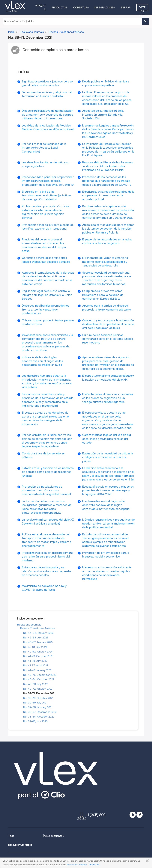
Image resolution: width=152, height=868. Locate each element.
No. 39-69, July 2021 (35, 703)
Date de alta (142, 8)
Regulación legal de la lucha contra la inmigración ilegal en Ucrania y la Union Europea (47, 295)
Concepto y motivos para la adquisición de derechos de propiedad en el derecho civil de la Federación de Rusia (108, 324)
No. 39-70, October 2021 (38, 698)
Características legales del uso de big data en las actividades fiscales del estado (107, 439)
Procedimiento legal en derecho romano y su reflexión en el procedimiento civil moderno (48, 557)
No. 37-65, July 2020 (35, 721)
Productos (60, 7)
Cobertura (81, 7)
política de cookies (77, 865)
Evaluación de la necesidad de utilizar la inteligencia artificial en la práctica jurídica (108, 457)
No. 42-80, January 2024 (38, 652)
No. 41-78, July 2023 (35, 661)
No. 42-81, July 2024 (35, 647)
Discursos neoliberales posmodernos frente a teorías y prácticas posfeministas (46, 309)
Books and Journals (29, 625)
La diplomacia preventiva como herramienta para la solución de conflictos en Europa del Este (103, 295)
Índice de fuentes (53, 836)
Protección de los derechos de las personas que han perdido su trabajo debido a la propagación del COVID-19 (107, 181)
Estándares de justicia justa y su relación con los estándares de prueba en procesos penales (47, 571)
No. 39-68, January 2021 (38, 707)
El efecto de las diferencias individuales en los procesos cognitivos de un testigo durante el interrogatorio (108, 398)
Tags (11, 836)
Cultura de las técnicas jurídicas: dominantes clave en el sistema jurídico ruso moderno (108, 339)
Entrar (126, 7)
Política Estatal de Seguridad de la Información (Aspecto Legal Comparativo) (44, 148)
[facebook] (140, 815)
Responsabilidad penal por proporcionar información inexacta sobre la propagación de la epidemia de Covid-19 (48, 181)
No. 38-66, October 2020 (39, 717)
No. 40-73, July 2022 (36, 684)
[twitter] (133, 815)
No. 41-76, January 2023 (38, 670)
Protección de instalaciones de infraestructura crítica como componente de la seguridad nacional (46, 490)
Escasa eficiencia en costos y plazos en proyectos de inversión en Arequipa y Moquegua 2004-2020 (108, 490)
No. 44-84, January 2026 (38, 633)
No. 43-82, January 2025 (38, 642)
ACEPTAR (94, 865)
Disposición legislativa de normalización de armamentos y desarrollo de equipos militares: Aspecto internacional (48, 115)
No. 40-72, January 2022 (38, 689)
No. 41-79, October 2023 (38, 656)
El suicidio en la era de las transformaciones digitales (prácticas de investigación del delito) (47, 196)
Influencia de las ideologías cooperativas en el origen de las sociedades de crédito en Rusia (42, 361)
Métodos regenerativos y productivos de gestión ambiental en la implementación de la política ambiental (108, 523)
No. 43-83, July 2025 (36, 638)
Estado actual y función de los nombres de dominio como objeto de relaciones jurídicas (48, 472)
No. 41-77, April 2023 (36, 665)
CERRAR (146, 861)
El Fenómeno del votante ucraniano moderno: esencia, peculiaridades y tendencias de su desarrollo (105, 262)
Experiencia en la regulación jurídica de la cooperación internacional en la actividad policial (108, 196)
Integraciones (105, 7)
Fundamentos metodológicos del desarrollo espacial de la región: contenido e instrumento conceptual (106, 505)
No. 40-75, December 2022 (40, 675)
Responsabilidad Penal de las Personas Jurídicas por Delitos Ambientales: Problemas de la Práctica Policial (108, 166)
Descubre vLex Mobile (20, 845)
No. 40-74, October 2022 (39, 679)
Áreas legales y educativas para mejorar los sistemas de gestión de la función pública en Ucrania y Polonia (108, 229)
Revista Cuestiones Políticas (38, 628)
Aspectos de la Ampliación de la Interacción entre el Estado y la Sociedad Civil (103, 115)
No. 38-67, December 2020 (40, 712)
